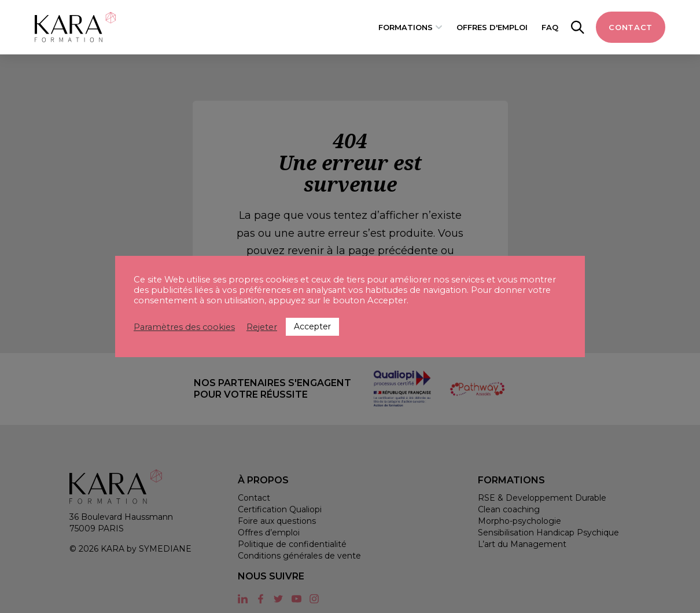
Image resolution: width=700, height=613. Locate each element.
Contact (631, 27)
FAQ (550, 27)
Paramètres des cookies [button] (184, 327)
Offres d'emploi (492, 27)
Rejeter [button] (262, 327)
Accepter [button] (312, 326)
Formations (406, 27)
